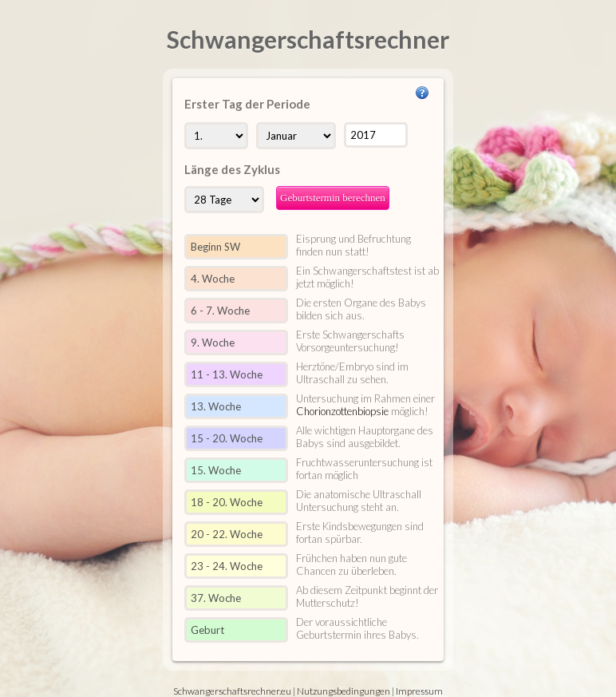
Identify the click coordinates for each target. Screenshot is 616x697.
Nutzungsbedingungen (344, 691)
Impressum (419, 691)
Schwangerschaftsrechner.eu (232, 691)
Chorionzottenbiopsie (342, 411)
